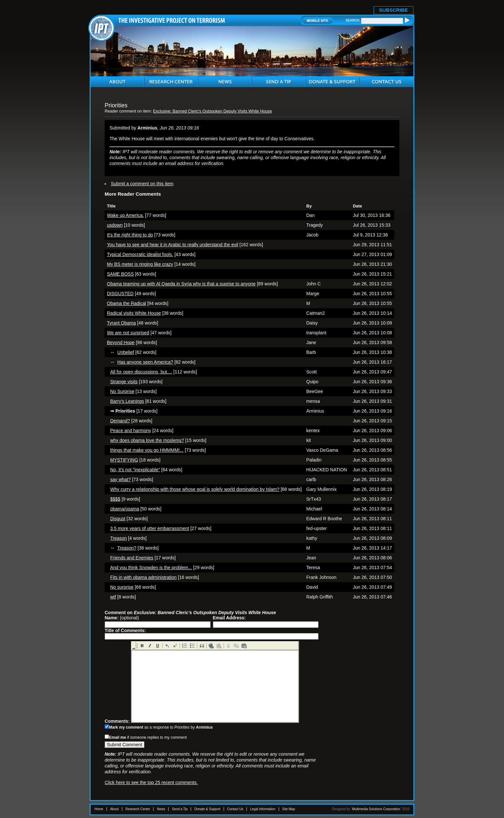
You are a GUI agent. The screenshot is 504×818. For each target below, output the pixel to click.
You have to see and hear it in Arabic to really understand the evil (173, 245)
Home (99, 809)
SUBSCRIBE (393, 10)
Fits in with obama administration (143, 577)
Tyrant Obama (121, 323)
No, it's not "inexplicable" (135, 470)
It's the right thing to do (130, 235)
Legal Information (263, 809)
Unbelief (126, 352)
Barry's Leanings (127, 401)
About (114, 809)
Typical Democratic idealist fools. (140, 254)
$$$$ (115, 499)
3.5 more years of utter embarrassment (150, 528)
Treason (119, 538)
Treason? (127, 548)
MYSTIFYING (124, 460)
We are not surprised (128, 333)
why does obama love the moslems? (147, 440)
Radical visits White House (134, 313)
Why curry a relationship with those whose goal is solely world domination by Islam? (195, 489)
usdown (115, 225)
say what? (120, 479)
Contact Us (235, 809)
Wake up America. (125, 215)
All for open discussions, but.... (141, 372)
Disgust (118, 519)
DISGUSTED (120, 294)
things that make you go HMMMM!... (147, 450)
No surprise (122, 587)
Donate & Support (207, 809)
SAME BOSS (120, 274)
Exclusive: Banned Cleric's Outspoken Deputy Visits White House (212, 111)
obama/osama (125, 509)
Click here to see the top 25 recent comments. (151, 782)
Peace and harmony (131, 431)
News (161, 809)
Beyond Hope (121, 342)
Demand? (120, 421)
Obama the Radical (126, 303)
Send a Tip (180, 809)
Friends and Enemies (132, 558)
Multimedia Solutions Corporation (376, 809)
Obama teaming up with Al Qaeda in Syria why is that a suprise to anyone (181, 284)
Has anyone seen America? (145, 362)
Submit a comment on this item (142, 184)
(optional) (122, 618)
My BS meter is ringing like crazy (140, 264)
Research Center (138, 809)
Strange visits (124, 382)
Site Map (289, 809)
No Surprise (122, 391)
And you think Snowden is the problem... (151, 568)
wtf (113, 597)
